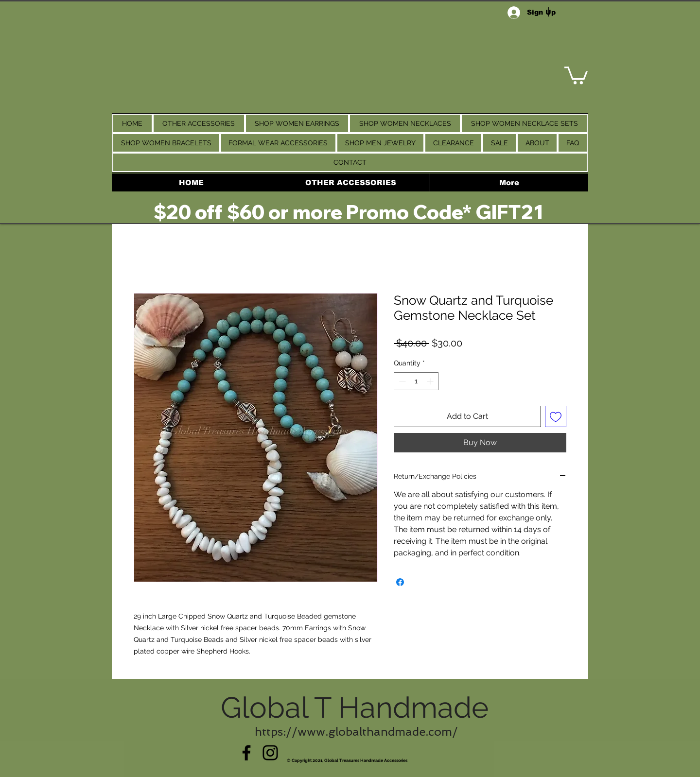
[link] (576, 74)
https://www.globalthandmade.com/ (356, 732)
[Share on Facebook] (400, 582)
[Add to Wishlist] (556, 416)
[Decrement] (401, 381)
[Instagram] (270, 753)
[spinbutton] (416, 381)
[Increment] (431, 381)
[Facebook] (246, 753)
